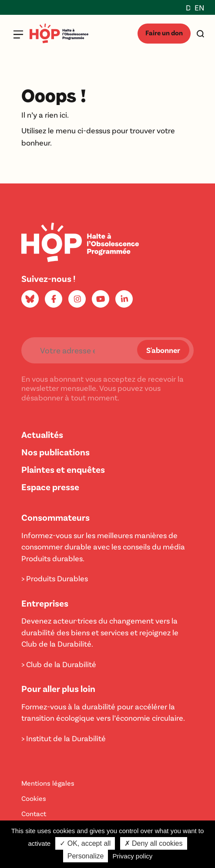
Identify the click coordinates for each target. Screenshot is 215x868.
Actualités (42, 434)
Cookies (34, 798)
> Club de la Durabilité (59, 664)
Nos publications (55, 452)
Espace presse (50, 487)
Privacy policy (133, 856)
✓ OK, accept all (85, 843)
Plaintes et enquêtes (63, 469)
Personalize (86, 856)
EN (199, 7)
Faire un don (164, 32)
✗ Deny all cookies (154, 843)
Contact (34, 813)
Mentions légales (48, 783)
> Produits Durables (55, 578)
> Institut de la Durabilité (64, 738)
